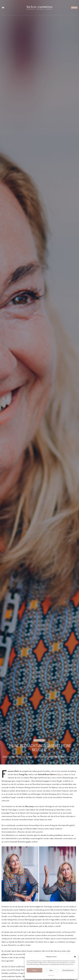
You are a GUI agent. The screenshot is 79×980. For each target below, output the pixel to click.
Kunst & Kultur (39, 740)
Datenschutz (51, 975)
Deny (51, 970)
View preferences (68, 970)
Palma (59, 774)
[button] (75, 957)
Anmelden (74, 8)
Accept (34, 970)
